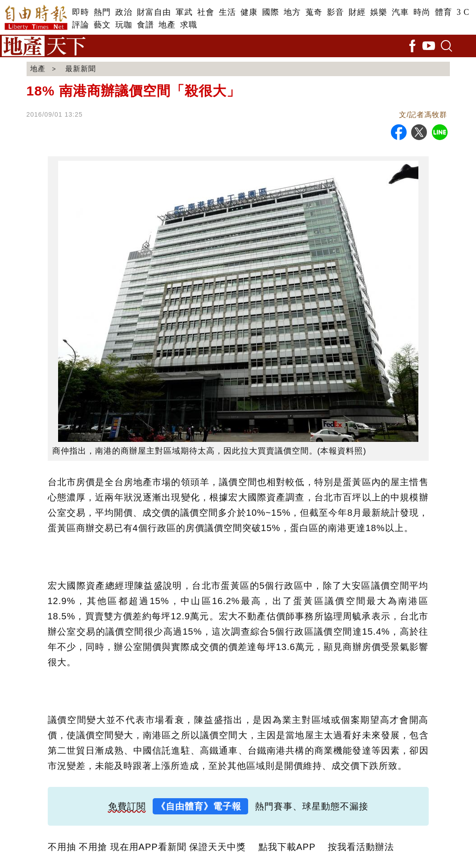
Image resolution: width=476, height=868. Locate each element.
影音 (335, 12)
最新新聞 (81, 69)
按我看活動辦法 (361, 847)
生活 (227, 12)
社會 (206, 12)
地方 (292, 12)
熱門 (102, 12)
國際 (271, 12)
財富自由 (154, 12)
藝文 (102, 25)
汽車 (400, 12)
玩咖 (124, 25)
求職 (189, 25)
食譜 (145, 25)
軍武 (184, 12)
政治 (124, 12)
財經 (357, 12)
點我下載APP (287, 847)
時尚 (422, 12)
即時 (81, 12)
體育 (444, 12)
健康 (249, 12)
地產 (167, 25)
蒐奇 (314, 12)
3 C (463, 12)
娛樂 (379, 12)
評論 (81, 25)
